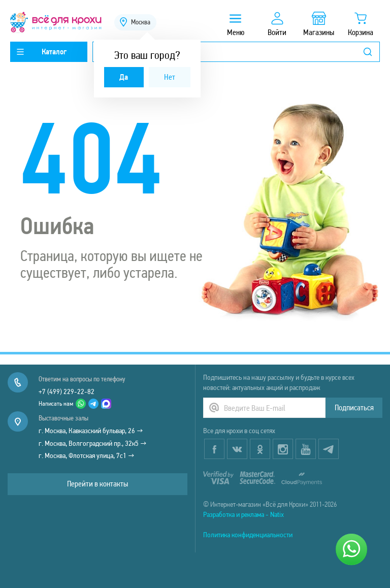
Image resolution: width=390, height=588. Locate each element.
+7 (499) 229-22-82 (67, 391)
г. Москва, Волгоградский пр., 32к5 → (93, 443)
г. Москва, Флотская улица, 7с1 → (87, 455)
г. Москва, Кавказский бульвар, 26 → (91, 431)
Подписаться (354, 407)
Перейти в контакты (97, 484)
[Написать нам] (351, 549)
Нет (170, 77)
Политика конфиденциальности (248, 535)
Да (124, 77)
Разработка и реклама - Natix (243, 514)
